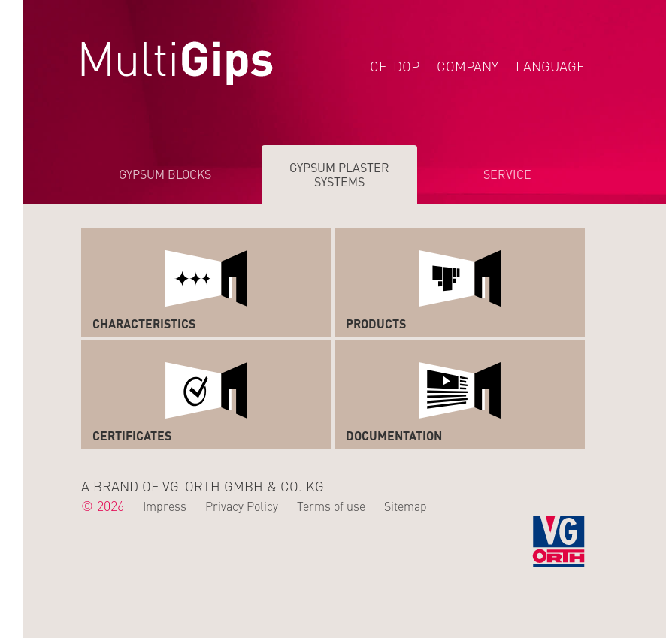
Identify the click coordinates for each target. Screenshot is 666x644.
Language (550, 66)
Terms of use (331, 506)
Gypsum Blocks (165, 174)
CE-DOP (395, 66)
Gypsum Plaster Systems (339, 174)
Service (507, 174)
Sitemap (406, 506)
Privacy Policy (242, 506)
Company (468, 66)
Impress (165, 506)
